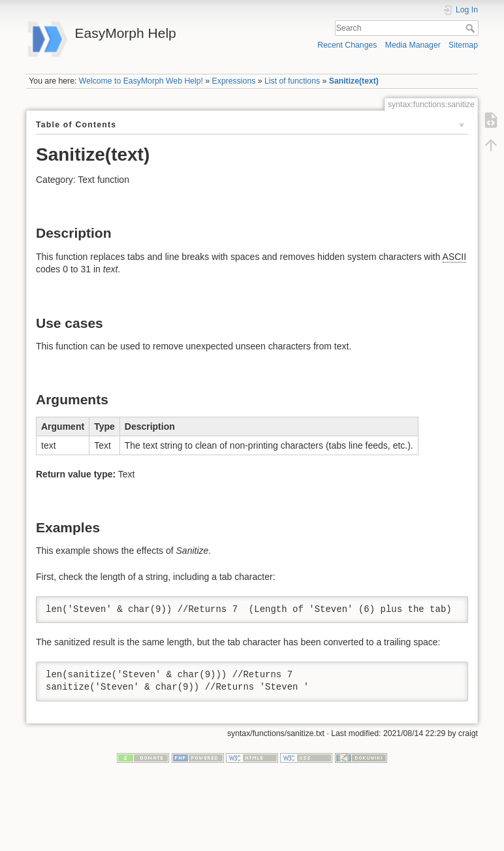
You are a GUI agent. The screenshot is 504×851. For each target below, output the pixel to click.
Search (472, 28)
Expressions (234, 81)
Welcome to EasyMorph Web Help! (141, 81)
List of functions (292, 81)
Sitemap (463, 45)
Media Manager (413, 45)
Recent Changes (347, 45)
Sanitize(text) (354, 81)
